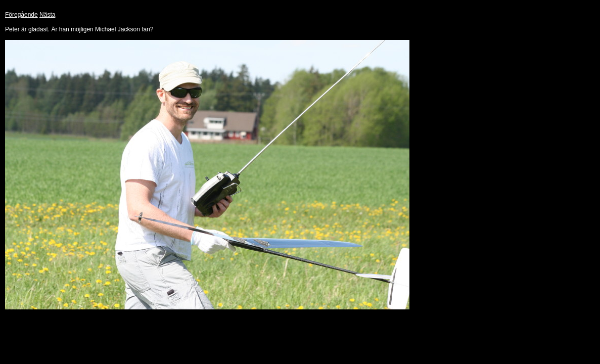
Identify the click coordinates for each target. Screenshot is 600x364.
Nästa (47, 15)
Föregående (21, 15)
